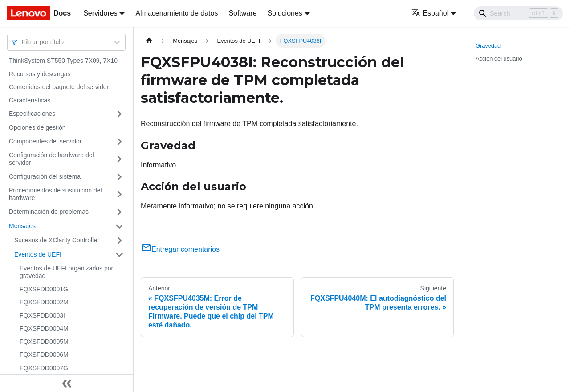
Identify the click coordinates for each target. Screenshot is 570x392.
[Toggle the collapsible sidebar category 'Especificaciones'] (119, 114)
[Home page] (149, 41)
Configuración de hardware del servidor (51, 159)
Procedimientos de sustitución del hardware (55, 194)
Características (30, 100)
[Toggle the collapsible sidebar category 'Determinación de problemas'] (119, 212)
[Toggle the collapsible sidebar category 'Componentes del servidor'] (119, 142)
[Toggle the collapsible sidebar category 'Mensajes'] (119, 226)
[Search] (518, 13)
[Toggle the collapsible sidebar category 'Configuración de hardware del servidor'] (119, 159)
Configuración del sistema (45, 176)
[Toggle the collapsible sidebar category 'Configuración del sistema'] (119, 177)
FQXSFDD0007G (44, 368)
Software (242, 13)
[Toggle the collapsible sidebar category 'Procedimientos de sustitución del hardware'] (119, 194)
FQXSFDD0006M (44, 355)
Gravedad (488, 46)
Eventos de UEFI (38, 254)
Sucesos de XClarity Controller (57, 240)
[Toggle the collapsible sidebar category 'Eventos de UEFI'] (119, 255)
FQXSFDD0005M (44, 342)
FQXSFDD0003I (42, 315)
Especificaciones (32, 114)
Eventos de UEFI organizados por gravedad (66, 272)
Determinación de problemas (49, 212)
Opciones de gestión (37, 127)
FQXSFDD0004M (44, 328)
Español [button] (430, 13)
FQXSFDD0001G (44, 289)
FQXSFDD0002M (44, 302)
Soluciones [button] (285, 13)
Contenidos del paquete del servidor (59, 87)
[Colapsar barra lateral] (67, 383)
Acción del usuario (499, 59)
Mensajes (22, 226)
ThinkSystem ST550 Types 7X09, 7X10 (63, 61)
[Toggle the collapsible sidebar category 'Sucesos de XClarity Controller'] (119, 241)
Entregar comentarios (180, 249)
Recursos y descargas (40, 74)
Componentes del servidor (45, 141)
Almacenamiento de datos (177, 13)
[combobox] (23, 42)
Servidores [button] (100, 13)
